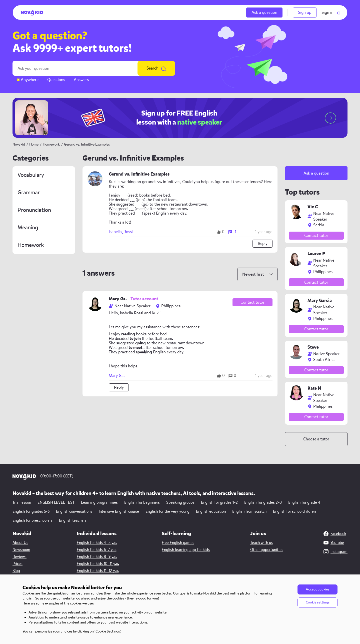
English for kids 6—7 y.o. (97, 550)
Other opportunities (267, 550)
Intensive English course (119, 511)
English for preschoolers (32, 520)
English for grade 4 (304, 502)
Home (34, 144)
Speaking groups (180, 502)
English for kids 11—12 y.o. (98, 571)
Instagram (335, 552)
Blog (16, 571)
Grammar (29, 193)
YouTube (334, 543)
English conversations (74, 511)
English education (211, 511)
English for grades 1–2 (219, 502)
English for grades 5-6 (31, 511)
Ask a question (264, 12)
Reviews (19, 557)
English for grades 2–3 (263, 502)
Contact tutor (252, 302)
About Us (20, 543)
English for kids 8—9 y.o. (97, 557)
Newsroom (21, 550)
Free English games (178, 543)
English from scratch (249, 511)
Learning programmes (99, 502)
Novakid (19, 144)
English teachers (73, 520)
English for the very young (167, 511)
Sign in (331, 12)
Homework (52, 144)
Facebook (335, 534)
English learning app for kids (186, 550)
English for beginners (142, 502)
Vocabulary (31, 175)
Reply (263, 243)
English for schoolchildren (294, 511)
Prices (17, 564)
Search (156, 68)
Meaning (28, 228)
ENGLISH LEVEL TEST (56, 502)
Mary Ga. (117, 376)
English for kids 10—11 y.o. (98, 564)
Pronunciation (34, 210)
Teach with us (261, 543)
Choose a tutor (316, 439)
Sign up (305, 12)
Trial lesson (22, 502)
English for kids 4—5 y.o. (97, 543)
